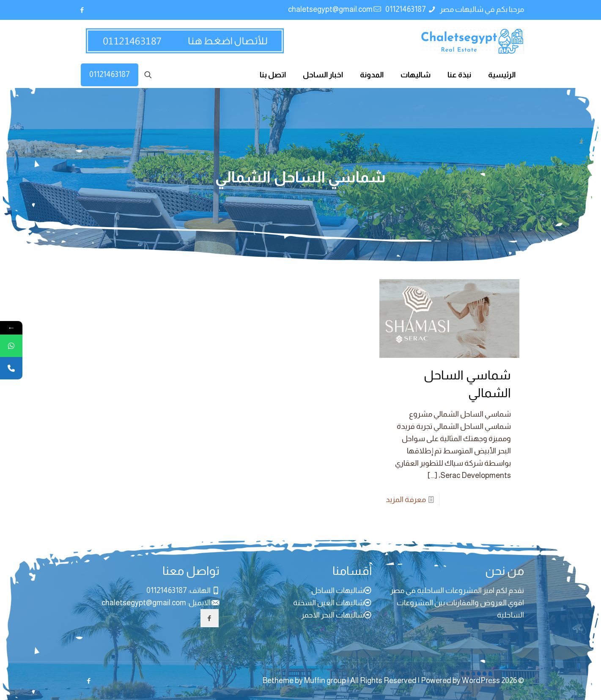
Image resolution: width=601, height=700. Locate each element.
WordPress (481, 681)
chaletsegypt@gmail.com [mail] (330, 9)
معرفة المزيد (406, 500)
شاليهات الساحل (338, 590)
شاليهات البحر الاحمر (333, 615)
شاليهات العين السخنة (329, 603)
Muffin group (325, 681)
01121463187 (110, 74)
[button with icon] (210, 618)
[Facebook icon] (82, 10)
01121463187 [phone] (406, 9)
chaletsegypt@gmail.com (144, 603)
